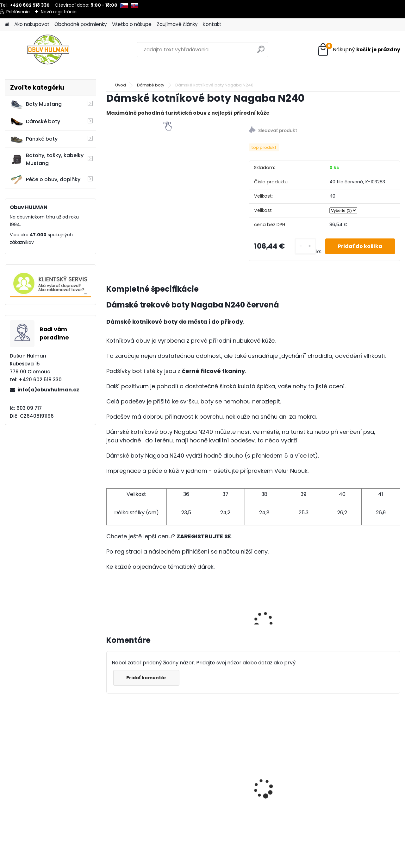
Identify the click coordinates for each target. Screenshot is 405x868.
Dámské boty (35, 122)
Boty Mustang (36, 104)
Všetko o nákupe (132, 24)
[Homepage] (7, 25)
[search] (261, 52)
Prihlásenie (18, 12)
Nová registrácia (59, 12)
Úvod (121, 85)
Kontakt (212, 24)
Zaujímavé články (177, 24)
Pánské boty (34, 139)
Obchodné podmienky (81, 24)
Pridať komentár (146, 678)
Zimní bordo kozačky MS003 (136, 789)
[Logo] (48, 50)
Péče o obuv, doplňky (45, 180)
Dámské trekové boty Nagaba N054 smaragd (287, 772)
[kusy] (305, 246)
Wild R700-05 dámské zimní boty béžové (358, 789)
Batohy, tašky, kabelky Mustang (47, 159)
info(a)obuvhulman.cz (48, 390)
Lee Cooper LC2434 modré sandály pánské (217, 775)
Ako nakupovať (32, 24)
